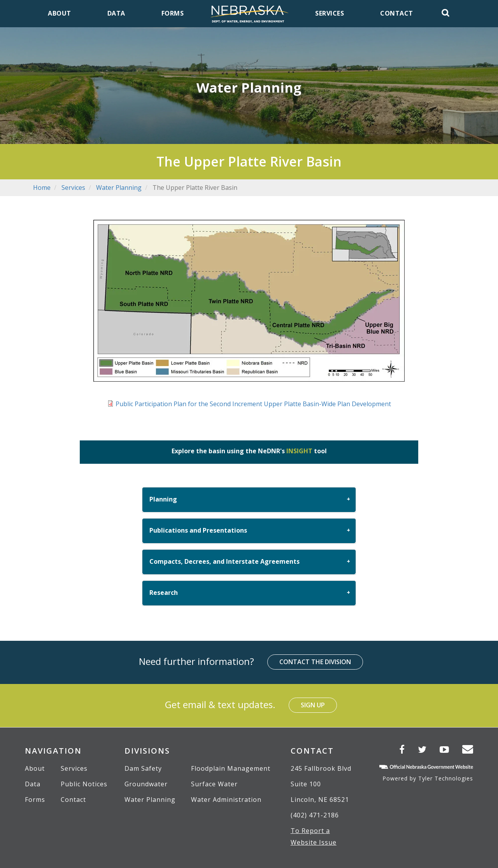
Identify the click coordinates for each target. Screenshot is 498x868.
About (35, 768)
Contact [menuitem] (397, 13)
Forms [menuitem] (173, 13)
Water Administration (226, 800)
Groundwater (146, 784)
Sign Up (313, 705)
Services (73, 188)
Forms (35, 800)
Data (33, 784)
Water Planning (119, 188)
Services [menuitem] (330, 13)
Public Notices (84, 784)
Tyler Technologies (446, 778)
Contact (73, 800)
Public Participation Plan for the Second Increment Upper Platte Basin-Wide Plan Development (253, 404)
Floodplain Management (231, 768)
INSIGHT (299, 451)
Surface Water (214, 784)
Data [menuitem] (116, 13)
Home (42, 188)
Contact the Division (315, 662)
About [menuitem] (60, 13)
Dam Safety (143, 768)
